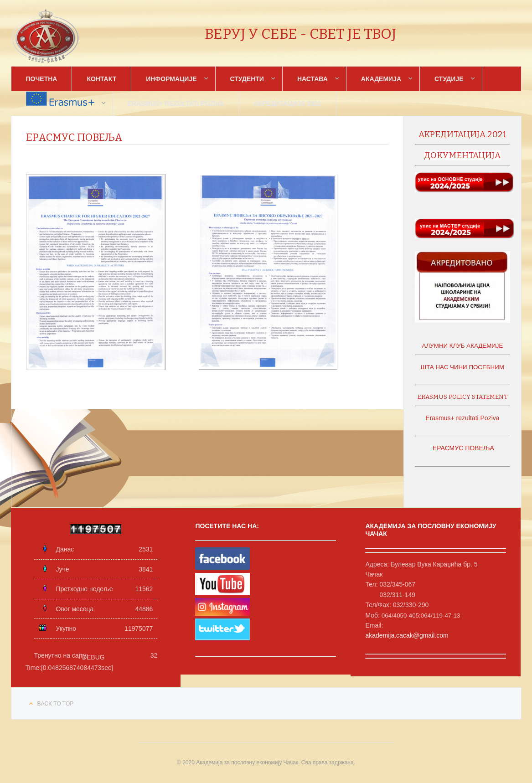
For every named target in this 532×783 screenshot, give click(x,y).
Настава (312, 79)
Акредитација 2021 (287, 103)
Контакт (101, 79)
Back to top (56, 704)
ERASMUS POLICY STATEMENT (462, 397)
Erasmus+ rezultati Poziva (176, 103)
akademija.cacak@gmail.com (407, 635)
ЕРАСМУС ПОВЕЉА (462, 448)
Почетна (42, 79)
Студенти (247, 79)
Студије (449, 79)
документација (462, 155)
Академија (381, 79)
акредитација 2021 (462, 134)
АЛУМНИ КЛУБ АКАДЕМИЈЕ (462, 346)
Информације (171, 79)
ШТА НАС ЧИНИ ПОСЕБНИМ (462, 367)
